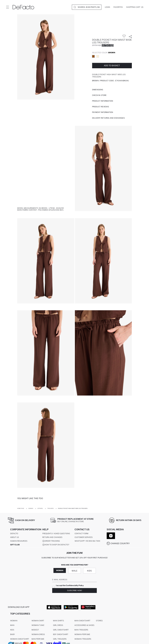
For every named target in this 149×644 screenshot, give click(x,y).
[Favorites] (118, 7)
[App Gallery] (88, 607)
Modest (35, 630)
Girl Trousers (60, 639)
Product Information (103, 101)
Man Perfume (38, 639)
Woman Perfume (82, 634)
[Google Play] (71, 607)
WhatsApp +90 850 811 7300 (87, 541)
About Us (15, 537)
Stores (99, 621)
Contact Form (81, 534)
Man (12, 625)
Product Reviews (101, 107)
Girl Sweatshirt (61, 630)
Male (75, 571)
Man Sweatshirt (82, 621)
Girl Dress (58, 625)
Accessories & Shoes (84, 625)
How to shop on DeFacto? (56, 545)
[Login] (107, 7)
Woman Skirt (38, 621)
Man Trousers (81, 630)
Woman (60, 570)
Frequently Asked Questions (56, 534)
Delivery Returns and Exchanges (108, 118)
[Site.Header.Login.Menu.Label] (7, 7)
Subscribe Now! (75, 590)
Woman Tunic (38, 625)
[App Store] (54, 607)
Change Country (120, 543)
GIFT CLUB (15, 545)
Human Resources (19, 541)
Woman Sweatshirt (20, 639)
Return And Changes (52, 537)
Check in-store (99, 95)
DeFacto (14, 534)
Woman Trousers (83, 639)
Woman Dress (38, 634)
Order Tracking (51, 541)
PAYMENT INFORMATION (103, 112)
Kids (89, 571)
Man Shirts (59, 621)
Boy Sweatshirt (61, 634)
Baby (13, 634)
